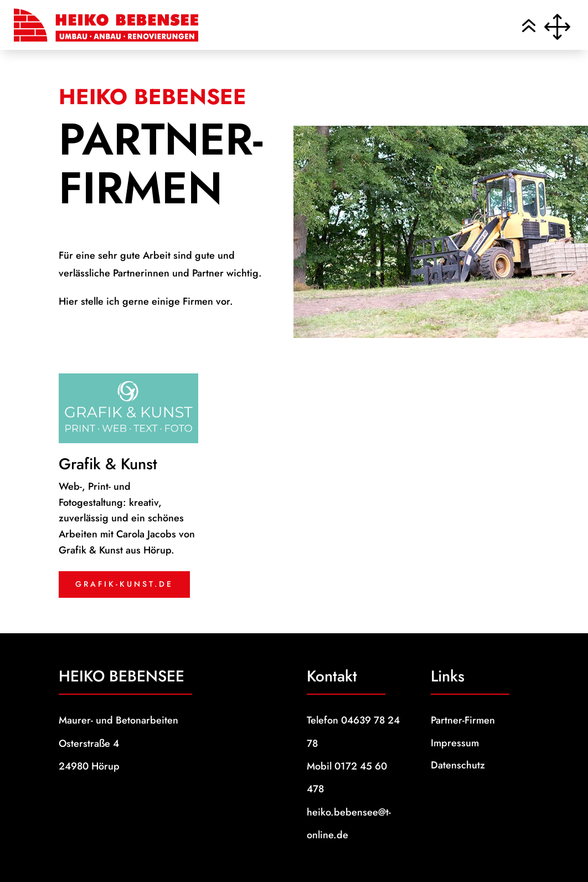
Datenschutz (458, 765)
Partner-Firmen (463, 720)
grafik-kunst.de (124, 584)
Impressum (455, 743)
